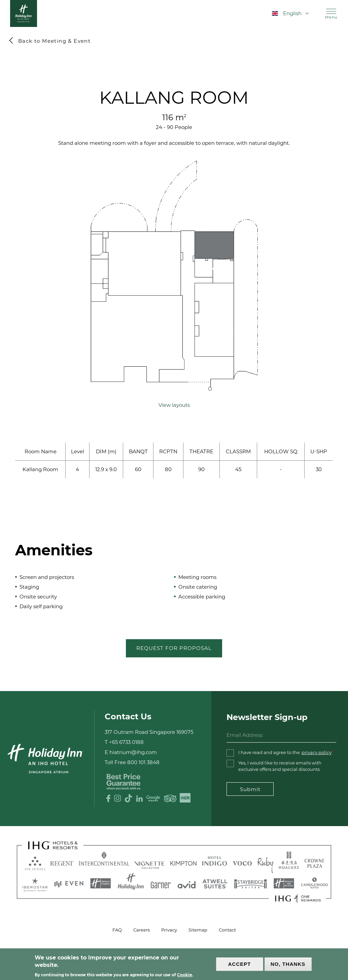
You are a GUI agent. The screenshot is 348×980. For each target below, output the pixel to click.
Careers (142, 930)
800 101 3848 (143, 763)
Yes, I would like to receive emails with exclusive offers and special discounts (280, 766)
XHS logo (185, 798)
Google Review (153, 798)
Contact (227, 930)
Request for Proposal (174, 648)
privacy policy (317, 752)
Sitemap (198, 930)
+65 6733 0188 (126, 742)
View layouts (174, 405)
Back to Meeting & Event (54, 41)
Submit (250, 789)
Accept (240, 964)
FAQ (117, 930)
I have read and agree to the (285, 753)
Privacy (169, 930)
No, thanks (288, 964)
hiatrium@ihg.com (133, 753)
